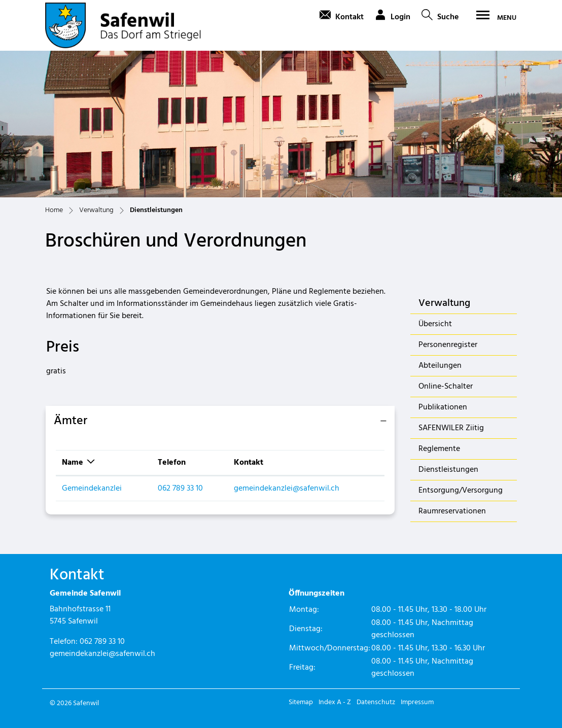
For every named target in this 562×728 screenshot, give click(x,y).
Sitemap (301, 702)
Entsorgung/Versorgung (461, 491)
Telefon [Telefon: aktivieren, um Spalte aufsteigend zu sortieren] (172, 463)
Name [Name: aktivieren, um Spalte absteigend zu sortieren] (73, 463)
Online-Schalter (446, 387)
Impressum (417, 702)
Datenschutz (376, 702)
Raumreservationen (452, 511)
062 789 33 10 (180, 489)
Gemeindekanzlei (92, 489)
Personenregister (448, 345)
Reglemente (439, 449)
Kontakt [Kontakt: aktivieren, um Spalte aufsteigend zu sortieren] (249, 463)
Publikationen (443, 407)
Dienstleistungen (448, 472)
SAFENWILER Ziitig (451, 428)
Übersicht (435, 324)
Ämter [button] (71, 421)
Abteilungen (440, 366)
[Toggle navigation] (493, 18)
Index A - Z (335, 702)
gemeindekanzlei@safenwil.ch (287, 489)
